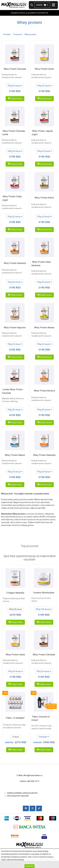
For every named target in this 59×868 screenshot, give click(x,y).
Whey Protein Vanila (44, 69)
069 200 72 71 (33, 781)
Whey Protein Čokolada (15, 69)
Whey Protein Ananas (44, 328)
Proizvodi (17, 34)
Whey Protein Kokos (44, 198)
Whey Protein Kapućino (15, 328)
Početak (7, 34)
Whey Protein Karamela (15, 263)
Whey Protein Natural (15, 455)
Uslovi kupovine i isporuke (18, 796)
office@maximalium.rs (33, 775)
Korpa (42, 5)
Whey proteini (30, 34)
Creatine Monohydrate (44, 593)
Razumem (29, 866)
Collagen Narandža (15, 593)
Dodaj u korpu (15, 99)
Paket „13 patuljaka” (15, 718)
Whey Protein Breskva (44, 391)
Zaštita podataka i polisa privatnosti (22, 793)
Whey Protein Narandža (44, 455)
